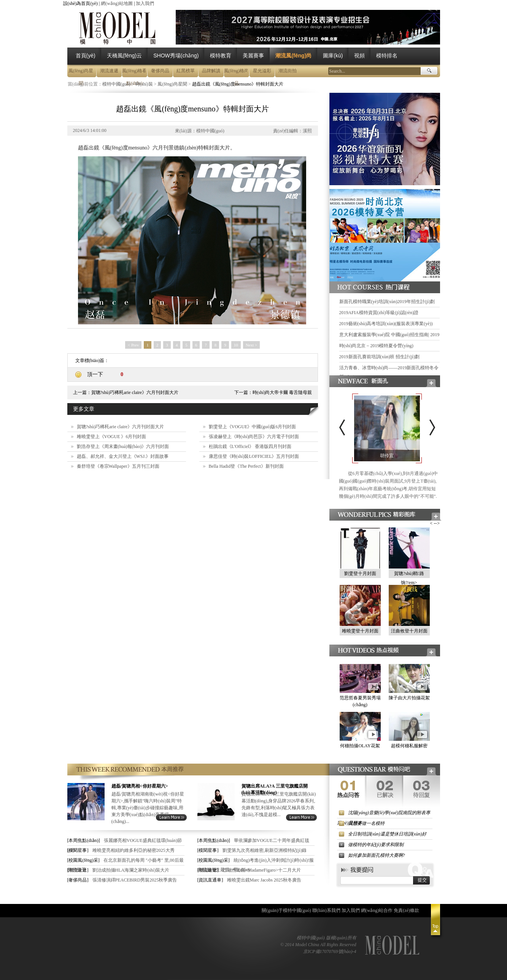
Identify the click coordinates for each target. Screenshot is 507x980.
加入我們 (145, 3)
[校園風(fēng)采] (83, 860)
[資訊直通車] (210, 880)
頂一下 (95, 374)
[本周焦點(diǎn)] (84, 840)
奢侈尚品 (160, 71)
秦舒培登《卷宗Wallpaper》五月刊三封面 (118, 466)
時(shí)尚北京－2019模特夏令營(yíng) (376, 346)
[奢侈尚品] (78, 880)
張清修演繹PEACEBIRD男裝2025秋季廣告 (135, 880)
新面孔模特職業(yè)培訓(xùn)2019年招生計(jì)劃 (387, 302)
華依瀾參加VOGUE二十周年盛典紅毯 (272, 840)
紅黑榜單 (186, 71)
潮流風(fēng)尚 (293, 56)
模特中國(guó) (116, 84)
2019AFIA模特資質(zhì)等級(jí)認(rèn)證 (379, 313)
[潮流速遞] (78, 870)
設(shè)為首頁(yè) (80, 3)
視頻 (359, 56)
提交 (422, 880)
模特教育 (221, 56)
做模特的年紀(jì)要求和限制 (376, 845)
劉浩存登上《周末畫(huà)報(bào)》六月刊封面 (123, 446)
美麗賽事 (253, 56)
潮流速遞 (109, 71)
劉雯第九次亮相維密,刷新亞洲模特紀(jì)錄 (265, 850)
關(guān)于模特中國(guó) (286, 910)
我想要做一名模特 (366, 823)
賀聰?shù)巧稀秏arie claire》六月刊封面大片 (135, 392)
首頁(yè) (86, 56)
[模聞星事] (78, 850)
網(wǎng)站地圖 (117, 3)
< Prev (133, 345)
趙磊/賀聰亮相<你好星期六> (140, 786)
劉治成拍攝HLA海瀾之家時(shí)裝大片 (131, 870)
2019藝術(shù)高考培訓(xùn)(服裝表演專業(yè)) (386, 324)
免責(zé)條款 (406, 910)
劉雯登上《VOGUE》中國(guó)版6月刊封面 (253, 427)
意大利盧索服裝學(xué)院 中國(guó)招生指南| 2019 (389, 335)
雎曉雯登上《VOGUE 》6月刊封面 (112, 437)
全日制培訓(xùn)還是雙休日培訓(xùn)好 (387, 834)
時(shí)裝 (144, 84)
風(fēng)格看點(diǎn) (134, 73)
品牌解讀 (211, 71)
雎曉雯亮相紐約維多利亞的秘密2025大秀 (134, 850)
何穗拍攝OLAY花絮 (360, 746)
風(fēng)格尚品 (236, 73)
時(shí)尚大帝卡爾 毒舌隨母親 (282, 392)
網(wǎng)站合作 (377, 910)
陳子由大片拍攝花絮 (409, 698)
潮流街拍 (288, 71)
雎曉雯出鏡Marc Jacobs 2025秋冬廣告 (264, 880)
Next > (251, 345)
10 (236, 345)
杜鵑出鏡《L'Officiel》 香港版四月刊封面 (250, 446)
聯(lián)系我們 (326, 910)
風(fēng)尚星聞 (81, 73)
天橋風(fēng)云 (125, 56)
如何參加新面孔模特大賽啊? (377, 855)
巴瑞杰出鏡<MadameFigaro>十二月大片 (262, 870)
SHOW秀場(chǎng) (176, 56)
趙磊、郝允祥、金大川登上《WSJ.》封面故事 (123, 456)
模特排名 (387, 56)
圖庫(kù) (333, 56)
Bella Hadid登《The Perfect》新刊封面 (246, 466)
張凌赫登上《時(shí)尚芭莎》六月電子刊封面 (254, 437)
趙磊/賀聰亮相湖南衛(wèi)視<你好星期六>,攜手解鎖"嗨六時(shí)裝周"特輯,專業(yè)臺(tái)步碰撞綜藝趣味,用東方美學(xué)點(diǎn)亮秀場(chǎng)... (148, 808)
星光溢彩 (262, 71)
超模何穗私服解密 (409, 746)
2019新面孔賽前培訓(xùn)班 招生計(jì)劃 (380, 357)
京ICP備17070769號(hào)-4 (330, 951)
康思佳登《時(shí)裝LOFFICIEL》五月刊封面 (254, 456)
